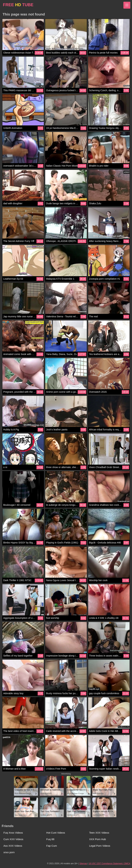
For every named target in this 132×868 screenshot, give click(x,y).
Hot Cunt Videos (56, 833)
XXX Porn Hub (98, 839)
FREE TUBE (18, 5)
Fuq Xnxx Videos (13, 833)
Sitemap (83, 864)
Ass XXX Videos (13, 846)
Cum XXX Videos (13, 839)
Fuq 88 (50, 839)
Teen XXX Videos (99, 833)
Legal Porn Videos (100, 846)
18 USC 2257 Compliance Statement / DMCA (109, 864)
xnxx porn (9, 852)
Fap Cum (52, 846)
